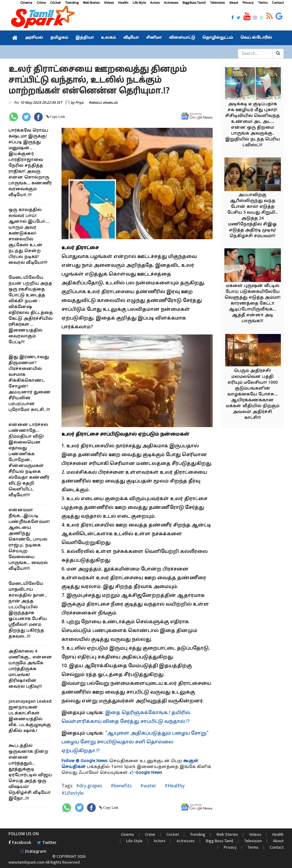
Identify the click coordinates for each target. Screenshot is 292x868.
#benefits (121, 785)
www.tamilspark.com (27, 862)
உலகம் (109, 38)
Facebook (20, 843)
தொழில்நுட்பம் (218, 38)
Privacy (248, 2)
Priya (79, 103)
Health (123, 2)
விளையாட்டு (182, 38)
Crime (41, 2)
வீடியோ (131, 38)
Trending (72, 2)
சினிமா (154, 38)
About (234, 2)
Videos (109, 2)
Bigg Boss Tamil (194, 2)
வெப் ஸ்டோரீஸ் (256, 38)
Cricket (55, 2)
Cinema (26, 2)
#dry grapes (89, 785)
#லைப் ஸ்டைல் (103, 103)
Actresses (171, 2)
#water (148, 785)
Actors (155, 2)
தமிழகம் (59, 38)
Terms (263, 2)
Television (217, 2)
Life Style (139, 2)
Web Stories (91, 2)
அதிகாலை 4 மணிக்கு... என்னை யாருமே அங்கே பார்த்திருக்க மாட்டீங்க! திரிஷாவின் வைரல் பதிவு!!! (30, 669)
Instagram (33, 852)
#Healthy (174, 785)
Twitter (47, 843)
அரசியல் (34, 38)
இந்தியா (85, 38)
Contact (278, 2)
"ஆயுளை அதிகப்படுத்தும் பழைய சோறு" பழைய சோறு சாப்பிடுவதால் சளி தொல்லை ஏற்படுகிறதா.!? (135, 742)
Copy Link (57, 117)
